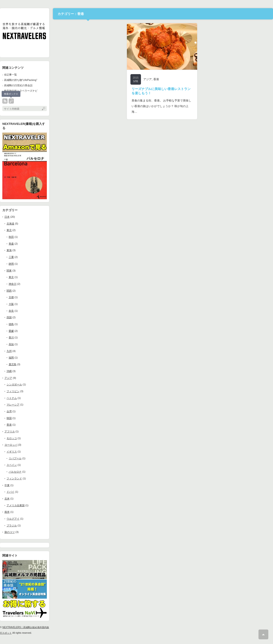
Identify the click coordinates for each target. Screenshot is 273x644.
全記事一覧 (10, 75)
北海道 (10, 224)
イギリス (12, 452)
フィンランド (14, 478)
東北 (9, 230)
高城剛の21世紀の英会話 (18, 85)
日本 (7, 217)
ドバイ (10, 492)
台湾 (9, 411)
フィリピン (13, 391)
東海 (9, 250)
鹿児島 (13, 364)
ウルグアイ (13, 519)
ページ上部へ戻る (263, 634)
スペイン (12, 465)
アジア (8, 378)
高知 (11, 344)
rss (5, 101)
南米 (7, 512)
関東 (9, 271)
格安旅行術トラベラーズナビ (21, 91)
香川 (11, 337)
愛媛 (11, 331)
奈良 (11, 311)
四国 (9, 317)
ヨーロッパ (11, 445)
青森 (11, 244)
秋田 (11, 237)
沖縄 (9, 371)
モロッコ (12, 438)
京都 (11, 297)
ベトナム (12, 398)
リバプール (15, 458)
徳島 (11, 324)
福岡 (11, 358)
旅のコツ (10, 532)
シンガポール (14, 384)
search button (11, 101)
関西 (9, 291)
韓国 (9, 418)
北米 (7, 499)
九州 (9, 351)
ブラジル (12, 525)
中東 (7, 485)
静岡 (11, 264)
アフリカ (10, 431)
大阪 (11, 304)
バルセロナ (15, 472)
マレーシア (13, 405)
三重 (11, 257)
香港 (9, 425)
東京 (11, 277)
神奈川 (13, 284)
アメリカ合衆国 (16, 505)
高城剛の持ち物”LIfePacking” (21, 80)
